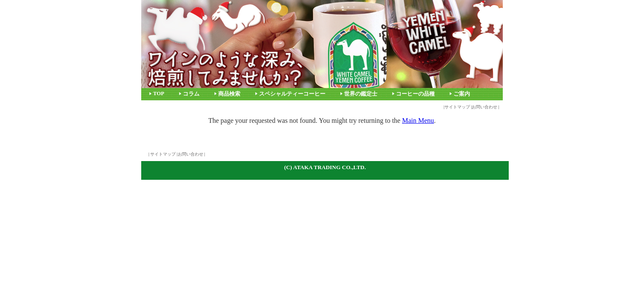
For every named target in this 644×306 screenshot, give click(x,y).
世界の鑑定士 (361, 94)
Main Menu (418, 120)
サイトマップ (457, 107)
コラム (191, 94)
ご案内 (462, 94)
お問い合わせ (484, 107)
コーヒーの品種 (415, 94)
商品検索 (229, 94)
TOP (159, 93)
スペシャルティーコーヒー (292, 94)
